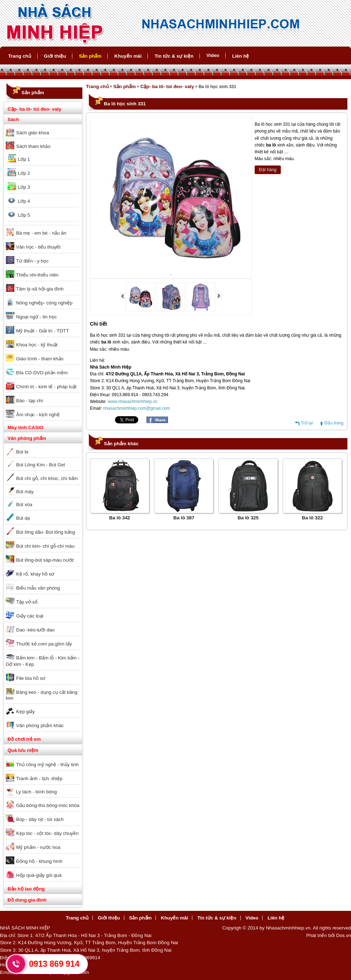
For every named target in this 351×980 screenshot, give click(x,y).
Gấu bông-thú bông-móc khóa (48, 805)
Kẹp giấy (25, 712)
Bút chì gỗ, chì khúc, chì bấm (47, 478)
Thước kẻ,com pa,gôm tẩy (44, 644)
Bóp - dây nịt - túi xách (40, 819)
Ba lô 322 (312, 518)
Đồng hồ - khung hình (39, 861)
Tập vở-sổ (27, 602)
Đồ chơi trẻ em (24, 739)
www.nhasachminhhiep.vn (133, 402)
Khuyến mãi (128, 56)
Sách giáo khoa (33, 133)
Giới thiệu (55, 56)
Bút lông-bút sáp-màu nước (45, 560)
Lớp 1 (24, 159)
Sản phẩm (90, 56)
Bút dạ (23, 518)
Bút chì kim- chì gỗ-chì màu (45, 546)
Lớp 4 (24, 201)
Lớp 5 (24, 215)
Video (213, 55)
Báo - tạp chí (30, 401)
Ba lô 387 (184, 518)
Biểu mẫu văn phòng (38, 588)
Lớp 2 (24, 173)
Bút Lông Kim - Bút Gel (40, 465)
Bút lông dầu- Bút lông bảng (45, 532)
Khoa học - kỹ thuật (37, 345)
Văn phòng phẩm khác (40, 726)
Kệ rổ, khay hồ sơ (35, 574)
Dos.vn (344, 935)
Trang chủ (20, 56)
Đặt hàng (268, 170)
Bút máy (25, 492)
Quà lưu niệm (23, 750)
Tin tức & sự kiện (174, 56)
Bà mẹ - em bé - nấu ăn (41, 233)
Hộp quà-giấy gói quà (39, 875)
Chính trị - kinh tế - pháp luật (46, 387)
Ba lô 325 (248, 518)
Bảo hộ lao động (26, 889)
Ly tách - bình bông (37, 792)
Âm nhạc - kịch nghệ (38, 415)
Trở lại (307, 423)
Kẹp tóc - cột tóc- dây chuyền (47, 833)
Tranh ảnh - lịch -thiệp (39, 779)
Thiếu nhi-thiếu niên (37, 275)
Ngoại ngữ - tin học (37, 317)
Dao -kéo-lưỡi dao (35, 630)
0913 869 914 (54, 964)
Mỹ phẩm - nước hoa (38, 847)
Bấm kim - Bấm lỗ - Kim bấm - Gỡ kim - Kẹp (43, 661)
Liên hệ (241, 56)
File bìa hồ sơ (31, 678)
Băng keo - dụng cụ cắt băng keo (42, 695)
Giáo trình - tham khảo (40, 359)
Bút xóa (24, 505)
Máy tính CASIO (25, 427)
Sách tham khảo (33, 146)
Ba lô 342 (120, 518)
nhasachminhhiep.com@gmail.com (137, 408)
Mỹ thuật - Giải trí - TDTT (42, 331)
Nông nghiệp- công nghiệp (44, 303)
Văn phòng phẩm (27, 438)
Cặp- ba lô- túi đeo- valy (34, 109)
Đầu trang (334, 423)
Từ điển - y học (32, 261)
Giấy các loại (30, 616)
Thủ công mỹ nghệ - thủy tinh (47, 765)
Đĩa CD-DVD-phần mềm (42, 373)
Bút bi (22, 452)
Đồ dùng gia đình (27, 900)
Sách (13, 119)
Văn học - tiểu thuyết (38, 247)
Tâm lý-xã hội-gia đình (40, 289)
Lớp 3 (24, 187)
